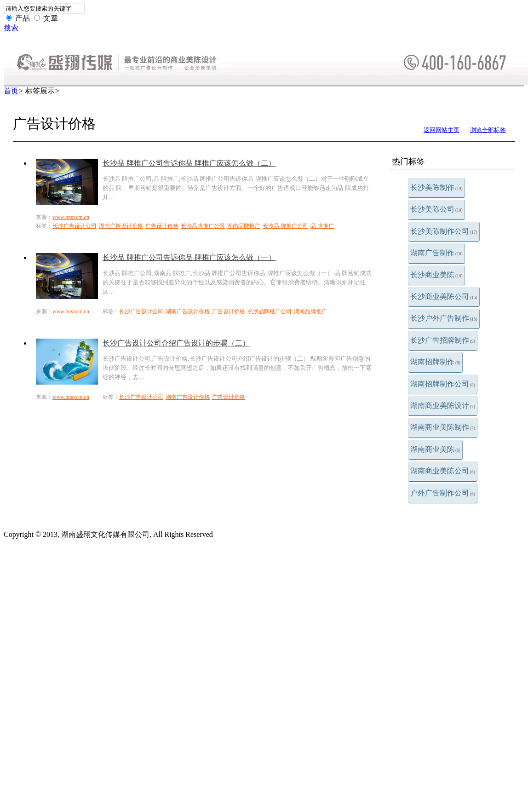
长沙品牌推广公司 (203, 226)
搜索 (11, 28)
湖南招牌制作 (435, 362)
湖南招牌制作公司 (443, 384)
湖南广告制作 (436, 253)
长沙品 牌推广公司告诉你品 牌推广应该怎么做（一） (189, 257)
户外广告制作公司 (443, 493)
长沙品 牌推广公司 (285, 226)
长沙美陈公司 (436, 209)
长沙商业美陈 (436, 275)
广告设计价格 (162, 226)
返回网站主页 (442, 130)
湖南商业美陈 (435, 449)
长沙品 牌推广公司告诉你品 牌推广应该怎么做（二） (189, 163)
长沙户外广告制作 (444, 318)
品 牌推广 (322, 226)
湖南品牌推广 (244, 226)
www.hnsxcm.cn (71, 217)
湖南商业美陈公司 (443, 471)
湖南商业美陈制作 (443, 427)
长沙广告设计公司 (75, 226)
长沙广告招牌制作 (443, 340)
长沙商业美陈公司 (444, 297)
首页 (11, 91)
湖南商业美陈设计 (443, 406)
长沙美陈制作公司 (444, 231)
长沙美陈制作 (436, 187)
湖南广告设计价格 (121, 226)
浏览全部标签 (488, 130)
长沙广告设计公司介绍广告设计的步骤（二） (176, 343)
